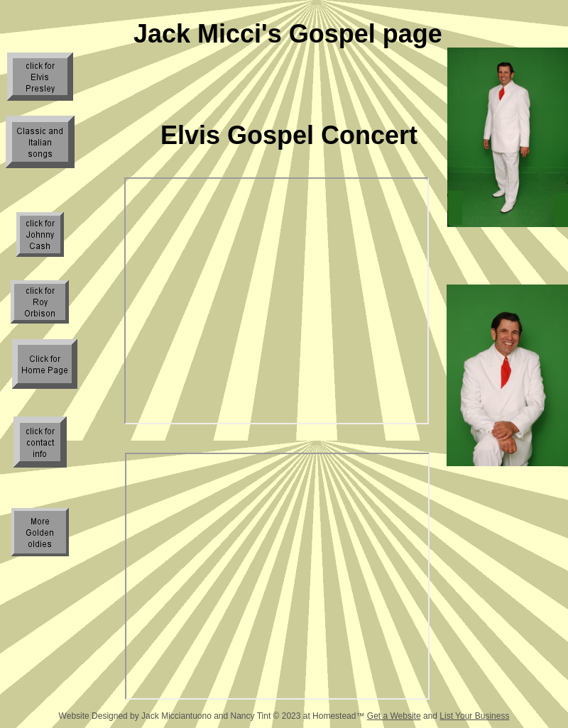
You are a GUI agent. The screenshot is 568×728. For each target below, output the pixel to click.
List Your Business (474, 716)
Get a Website (394, 716)
